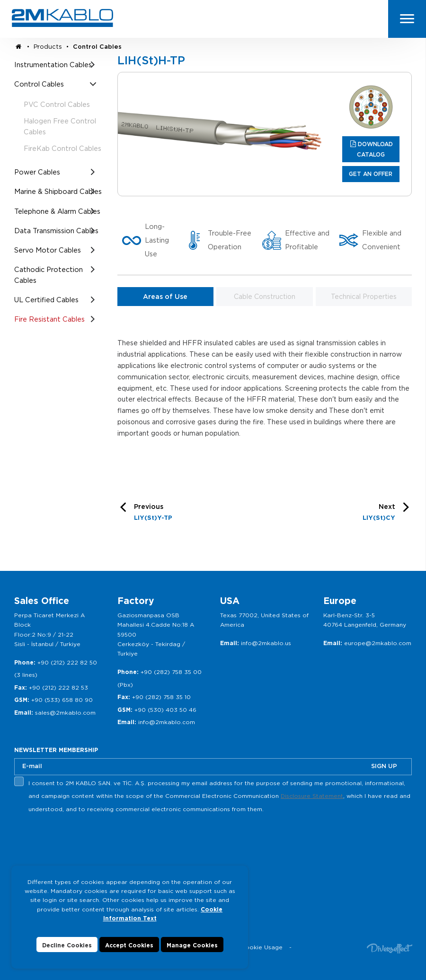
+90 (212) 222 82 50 (67, 662)
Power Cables (37, 172)
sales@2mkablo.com (65, 713)
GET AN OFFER (371, 174)
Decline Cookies (67, 945)
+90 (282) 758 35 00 (171, 672)
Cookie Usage (262, 947)
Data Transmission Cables (56, 231)
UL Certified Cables (46, 300)
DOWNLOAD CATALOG (375, 149)
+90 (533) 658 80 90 (62, 700)
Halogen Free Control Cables (60, 126)
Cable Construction (265, 297)
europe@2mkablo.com (378, 643)
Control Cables (97, 47)
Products (48, 47)
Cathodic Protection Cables (49, 275)
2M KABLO (62, 18)
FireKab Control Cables (62, 148)
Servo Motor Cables (48, 250)
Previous (153, 513)
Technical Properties (364, 297)
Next (379, 513)
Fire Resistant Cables (49, 319)
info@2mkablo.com (167, 722)
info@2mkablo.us (266, 643)
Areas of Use (165, 297)
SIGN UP (384, 766)
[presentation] (86, 838)
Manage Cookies (192, 945)
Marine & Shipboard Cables (58, 191)
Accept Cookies (129, 945)
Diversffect (390, 948)
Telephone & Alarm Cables (57, 211)
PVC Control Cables (57, 104)
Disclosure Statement (312, 796)
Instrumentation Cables (53, 65)
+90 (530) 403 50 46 (165, 710)
